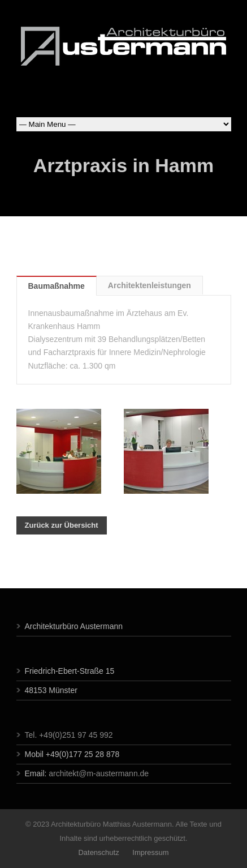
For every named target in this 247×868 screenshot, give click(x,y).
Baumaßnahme (57, 286)
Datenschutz (98, 852)
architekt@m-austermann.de (99, 773)
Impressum (150, 852)
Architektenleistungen (149, 285)
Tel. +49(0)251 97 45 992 (69, 735)
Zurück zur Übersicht (62, 525)
